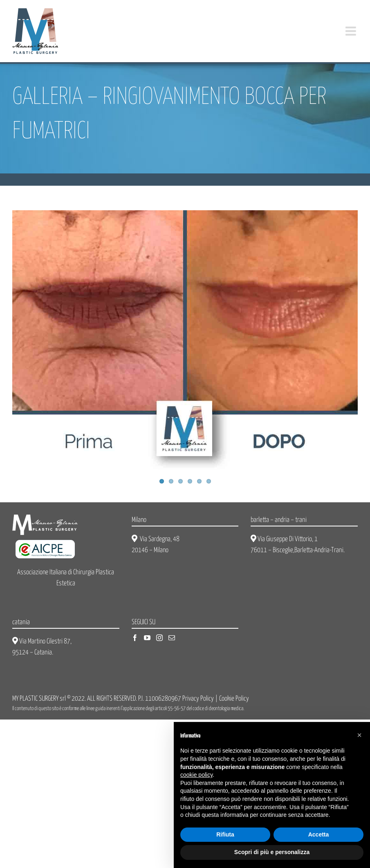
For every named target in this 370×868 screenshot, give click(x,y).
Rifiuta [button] (225, 834)
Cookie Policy (234, 699)
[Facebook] (135, 638)
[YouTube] (147, 638)
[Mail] (172, 638)
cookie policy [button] (196, 775)
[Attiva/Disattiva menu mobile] (352, 31)
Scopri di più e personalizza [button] (272, 852)
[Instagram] (159, 638)
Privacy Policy (198, 699)
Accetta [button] (319, 834)
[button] (359, 735)
